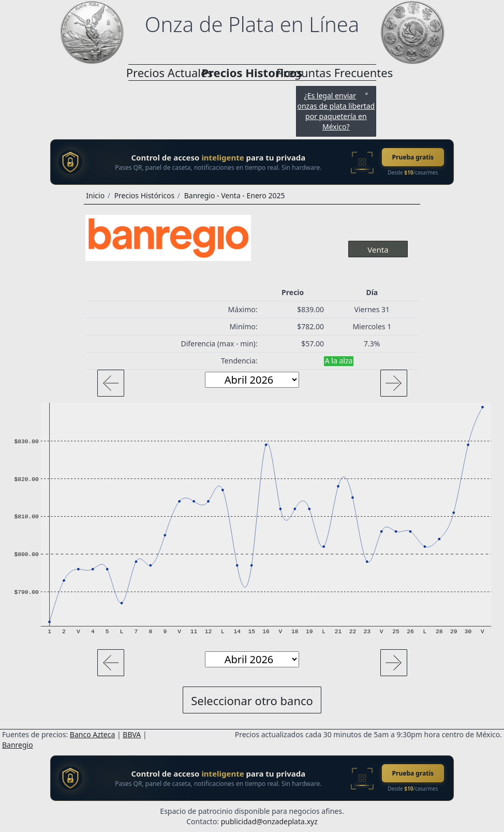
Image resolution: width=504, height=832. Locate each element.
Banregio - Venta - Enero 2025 (235, 195)
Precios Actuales (170, 72)
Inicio (95, 195)
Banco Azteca (93, 734)
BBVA (132, 734)
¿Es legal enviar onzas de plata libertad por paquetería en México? (336, 111)
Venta (378, 250)
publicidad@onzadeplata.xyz (269, 821)
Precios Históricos (145, 195)
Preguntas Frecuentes (335, 72)
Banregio (18, 745)
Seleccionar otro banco (252, 700)
